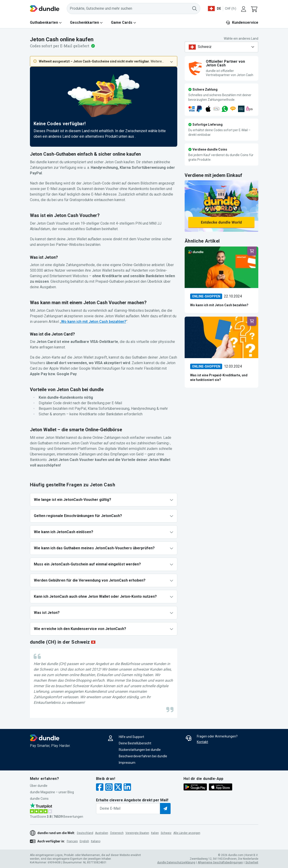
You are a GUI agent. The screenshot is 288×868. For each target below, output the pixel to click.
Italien (155, 833)
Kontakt (202, 742)
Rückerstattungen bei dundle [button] (140, 750)
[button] (255, 9)
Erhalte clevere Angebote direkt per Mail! (132, 800)
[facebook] (100, 788)
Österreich (117, 833)
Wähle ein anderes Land (241, 39)
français (72, 841)
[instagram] (109, 788)
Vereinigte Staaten (137, 833)
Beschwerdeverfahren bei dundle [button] (143, 756)
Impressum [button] (127, 763)
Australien (102, 833)
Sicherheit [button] (252, 862)
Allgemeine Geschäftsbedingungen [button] (220, 862)
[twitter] (118, 788)
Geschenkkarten (84, 22)
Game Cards (122, 22)
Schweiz (166, 833)
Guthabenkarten (44, 22)
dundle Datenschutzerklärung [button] (176, 862)
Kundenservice (242, 22)
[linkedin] (127, 788)
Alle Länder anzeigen (187, 833)
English (84, 841)
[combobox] (221, 47)
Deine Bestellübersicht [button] (135, 743)
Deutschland (85, 833)
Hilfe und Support (131, 737)
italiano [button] (96, 841)
